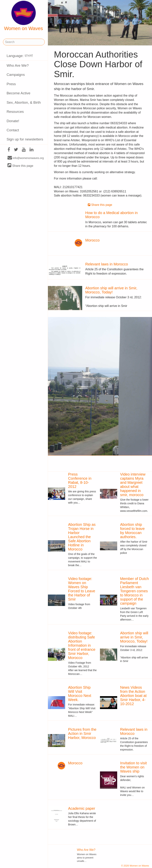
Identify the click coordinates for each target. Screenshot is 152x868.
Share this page (20, 166)
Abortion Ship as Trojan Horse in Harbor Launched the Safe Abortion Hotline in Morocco (82, 537)
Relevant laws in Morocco (107, 264)
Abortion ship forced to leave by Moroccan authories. (132, 531)
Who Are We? (18, 65)
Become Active (18, 93)
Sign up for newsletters (25, 139)
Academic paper (82, 808)
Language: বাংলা (20, 56)
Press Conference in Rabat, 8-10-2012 (80, 480)
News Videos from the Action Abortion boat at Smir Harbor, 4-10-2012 (133, 696)
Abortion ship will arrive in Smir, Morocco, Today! (111, 290)
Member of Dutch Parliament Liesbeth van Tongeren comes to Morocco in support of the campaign (134, 591)
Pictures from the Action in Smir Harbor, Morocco (82, 734)
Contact (13, 130)
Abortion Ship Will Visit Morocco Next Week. (80, 694)
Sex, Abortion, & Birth (24, 102)
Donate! (13, 121)
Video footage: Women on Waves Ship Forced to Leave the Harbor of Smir (82, 589)
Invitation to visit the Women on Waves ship (133, 767)
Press (11, 84)
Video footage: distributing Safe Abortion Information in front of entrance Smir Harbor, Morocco (82, 645)
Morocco (92, 240)
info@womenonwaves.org (26, 158)
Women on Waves (24, 16)
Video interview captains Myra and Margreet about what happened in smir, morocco (133, 485)
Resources (15, 112)
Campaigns (16, 75)
